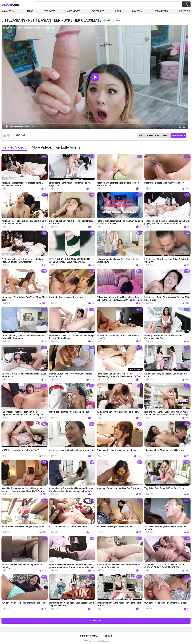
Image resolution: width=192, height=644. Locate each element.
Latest (29, 11)
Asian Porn (8, 11)
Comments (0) (178, 136)
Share (166, 136)
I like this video (5, 136)
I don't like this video (9, 136)
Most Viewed (73, 11)
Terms (108, 636)
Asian (11, 5)
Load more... (96, 621)
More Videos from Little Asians (56, 147)
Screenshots (153, 136)
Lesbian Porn (161, 11)
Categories (98, 11)
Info (141, 136)
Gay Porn (137, 11)
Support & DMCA (89, 636)
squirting (185, 11)
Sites (118, 11)
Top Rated (50, 11)
